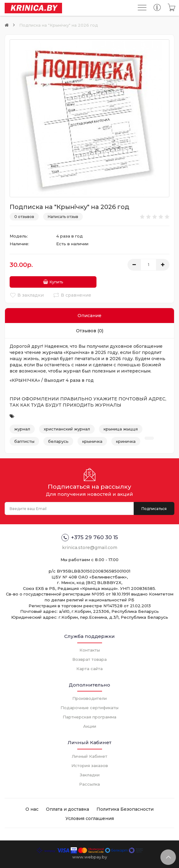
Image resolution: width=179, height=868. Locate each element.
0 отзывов (24, 217)
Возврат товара (89, 658)
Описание (89, 315)
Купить (34, 281)
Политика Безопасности (125, 808)
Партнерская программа (89, 716)
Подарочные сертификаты (89, 707)
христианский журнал (67, 428)
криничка (126, 440)
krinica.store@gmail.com (90, 547)
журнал (22, 428)
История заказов (90, 764)
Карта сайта (89, 667)
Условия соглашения (90, 817)
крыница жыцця (121, 428)
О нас (32, 808)
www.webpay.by (90, 856)
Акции (90, 725)
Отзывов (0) (90, 330)
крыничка (92, 440)
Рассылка (89, 783)
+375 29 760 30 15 (90, 537)
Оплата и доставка (67, 808)
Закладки (90, 774)
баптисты (24, 440)
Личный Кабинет (89, 755)
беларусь (58, 440)
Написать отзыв (63, 217)
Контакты (90, 649)
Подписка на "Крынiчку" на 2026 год (59, 25)
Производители (89, 697)
